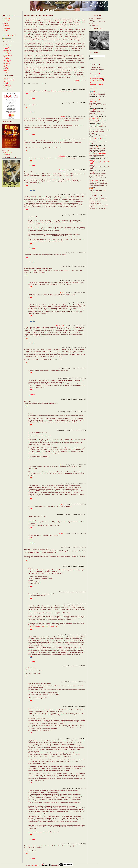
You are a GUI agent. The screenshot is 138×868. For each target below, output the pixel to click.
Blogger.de (35, 865)
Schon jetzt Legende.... (96, 110)
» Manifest (5, 24)
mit (98, 25)
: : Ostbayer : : (6, 83)
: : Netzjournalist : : (8, 78)
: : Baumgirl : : (7, 57)
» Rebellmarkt (6, 18)
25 (93, 80)
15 (101, 76)
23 (103, 78)
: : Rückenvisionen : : (8, 80)
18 (93, 78)
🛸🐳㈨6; (92, 91)
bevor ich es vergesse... (96, 118)
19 (95, 78)
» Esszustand (6, 29)
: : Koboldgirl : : (7, 55)
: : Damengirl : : (7, 47)
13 (97, 76)
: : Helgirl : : (6, 72)
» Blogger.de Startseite (9, 35)
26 (95, 80)
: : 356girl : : (6, 70)
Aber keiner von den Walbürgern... (95, 101)
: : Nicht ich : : (7, 85)
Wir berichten (6, 154)
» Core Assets (6, 20)
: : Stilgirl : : (6, 67)
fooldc (63, 117)
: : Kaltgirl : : (6, 65)
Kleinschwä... (96, 180)
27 (97, 80)
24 (91, 80)
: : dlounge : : (6, 82)
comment (47, 84)
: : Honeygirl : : (7, 48)
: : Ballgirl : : (6, 64)
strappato (62, 139)
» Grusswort (6, 25)
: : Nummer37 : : (7, 87)
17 (91, 78)
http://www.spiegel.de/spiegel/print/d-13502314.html (43, 627)
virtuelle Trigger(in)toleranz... (98, 138)
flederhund (62, 170)
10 (91, 76)
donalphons (78, 80)
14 (99, 76)
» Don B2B (6, 30)
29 (101, 80)
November (93, 85)
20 (97, 78)
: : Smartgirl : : (7, 50)
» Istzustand (6, 27)
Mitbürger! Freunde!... (96, 172)
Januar (101, 85)
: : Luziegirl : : (7, 53)
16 (103, 76)
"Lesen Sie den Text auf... (97, 125)
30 (103, 80)
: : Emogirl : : (6, 69)
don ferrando (61, 156)
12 (95, 76)
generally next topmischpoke (98, 153)
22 (101, 78)
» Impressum (6, 22)
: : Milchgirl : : (7, 60)
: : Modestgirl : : (7, 45)
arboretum (62, 465)
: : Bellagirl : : (6, 52)
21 (99, 78)
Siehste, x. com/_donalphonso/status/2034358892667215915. (102, 162)
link (27, 94)
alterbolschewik (60, 325)
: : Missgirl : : (6, 62)
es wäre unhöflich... (95, 147)
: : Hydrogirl (6, 58)
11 (93, 76)
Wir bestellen (6, 151)
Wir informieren (7, 152)
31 (91, 82)
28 (99, 80)
